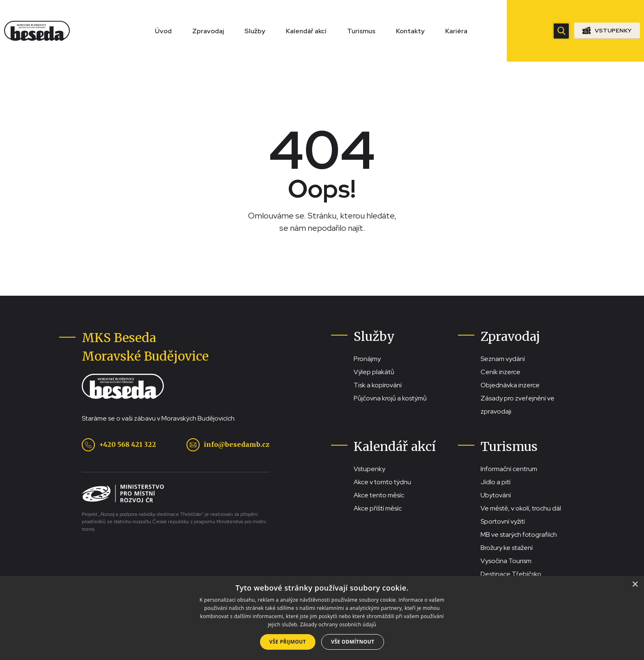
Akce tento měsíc (379, 495)
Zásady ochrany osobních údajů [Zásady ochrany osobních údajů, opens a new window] (338, 624)
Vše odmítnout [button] (353, 642)
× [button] (635, 585)
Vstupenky (369, 469)
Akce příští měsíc (378, 508)
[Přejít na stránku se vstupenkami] (607, 31)
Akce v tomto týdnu (382, 482)
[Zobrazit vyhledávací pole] (561, 31)
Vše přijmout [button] (288, 642)
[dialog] (322, 618)
